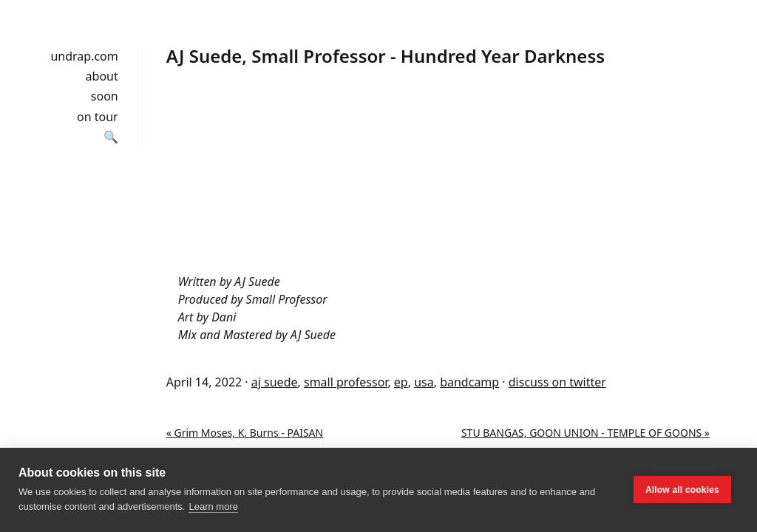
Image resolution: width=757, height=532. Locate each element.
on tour (98, 117)
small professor (346, 382)
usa (424, 382)
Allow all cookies (682, 490)
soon (105, 96)
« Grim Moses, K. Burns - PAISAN (245, 433)
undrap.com (84, 56)
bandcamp (469, 382)
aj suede (275, 382)
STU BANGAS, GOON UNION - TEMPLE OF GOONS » (585, 433)
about (102, 76)
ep (401, 382)
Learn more (213, 507)
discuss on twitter (557, 382)
